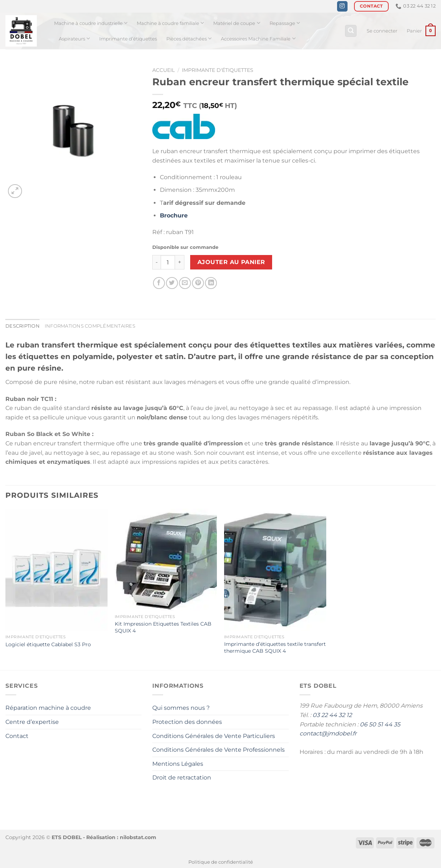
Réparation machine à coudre (48, 708)
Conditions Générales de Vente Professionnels (219, 750)
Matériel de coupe (237, 23)
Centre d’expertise (32, 722)
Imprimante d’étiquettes (128, 39)
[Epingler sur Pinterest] (198, 283)
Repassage (285, 23)
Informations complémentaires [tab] (90, 326)
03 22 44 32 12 (332, 715)
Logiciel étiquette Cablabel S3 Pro (48, 644)
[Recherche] (351, 31)
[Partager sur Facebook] (159, 283)
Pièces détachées (189, 38)
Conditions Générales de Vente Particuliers (214, 736)
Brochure (174, 215)
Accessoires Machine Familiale (258, 38)
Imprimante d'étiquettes (218, 70)
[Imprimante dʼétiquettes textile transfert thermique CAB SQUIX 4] (275, 570)
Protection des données (187, 722)
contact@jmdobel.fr (328, 733)
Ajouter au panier (231, 262)
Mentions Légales (178, 764)
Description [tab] (23, 326)
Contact (17, 736)
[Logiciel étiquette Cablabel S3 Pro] (56, 570)
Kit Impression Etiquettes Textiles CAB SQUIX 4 (163, 627)
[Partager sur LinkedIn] (211, 283)
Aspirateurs (74, 38)
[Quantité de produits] (168, 262)
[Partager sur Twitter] (172, 283)
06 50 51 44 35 (380, 724)
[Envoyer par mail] (185, 283)
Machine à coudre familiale (170, 23)
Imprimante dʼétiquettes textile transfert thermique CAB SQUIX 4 (275, 647)
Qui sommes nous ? (181, 708)
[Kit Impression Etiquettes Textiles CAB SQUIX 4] (166, 560)
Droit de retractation (182, 778)
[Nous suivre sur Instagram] (342, 7)
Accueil (163, 70)
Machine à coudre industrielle (91, 23)
